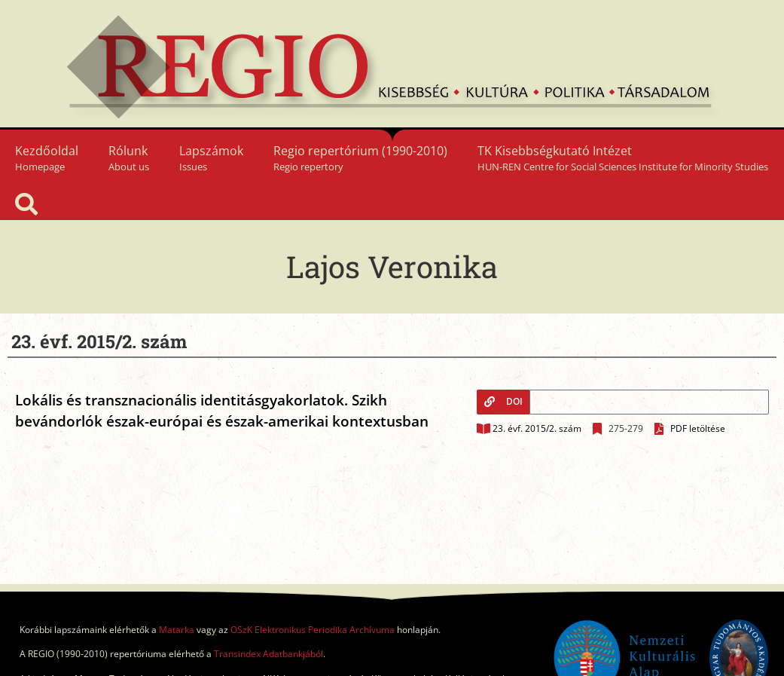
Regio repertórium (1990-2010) (360, 158)
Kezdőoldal (47, 158)
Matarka (177, 630)
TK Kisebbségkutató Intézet (623, 158)
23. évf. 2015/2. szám (537, 428)
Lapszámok (211, 158)
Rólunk (129, 158)
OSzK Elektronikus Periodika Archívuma (313, 630)
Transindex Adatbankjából (268, 654)
